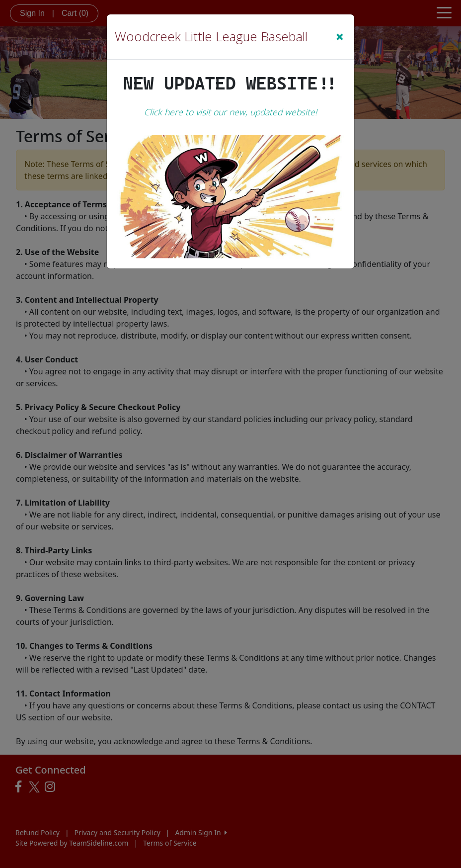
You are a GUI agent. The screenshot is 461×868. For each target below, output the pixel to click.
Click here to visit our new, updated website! (230, 112)
